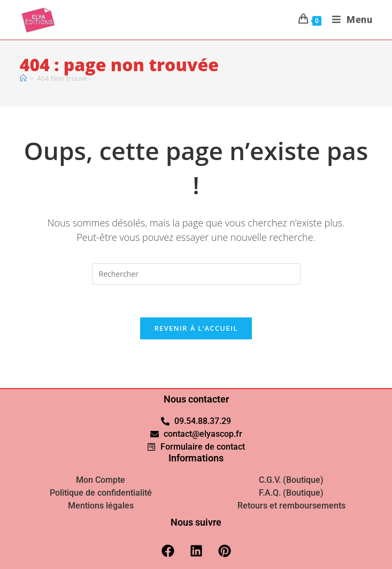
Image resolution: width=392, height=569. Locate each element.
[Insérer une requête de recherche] (196, 274)
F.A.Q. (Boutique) (291, 493)
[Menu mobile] (348, 20)
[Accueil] (23, 78)
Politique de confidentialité (101, 493)
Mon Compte (101, 480)
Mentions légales (101, 506)
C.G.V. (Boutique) (291, 480)
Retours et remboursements (291, 506)
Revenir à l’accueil (196, 328)
